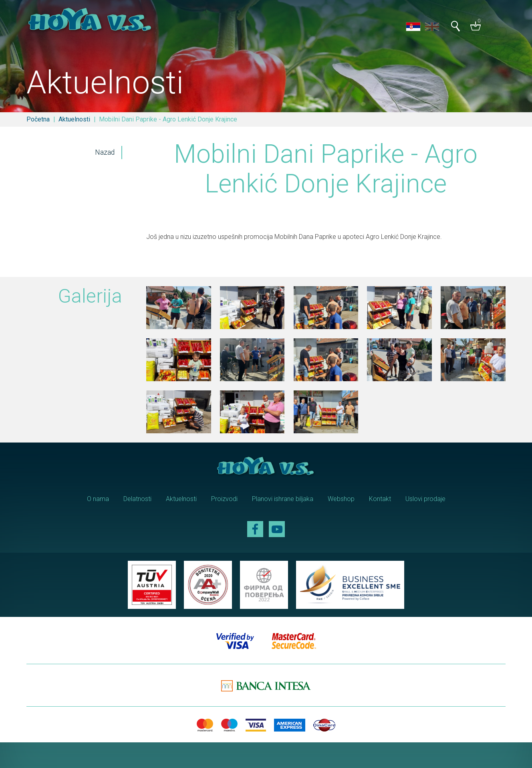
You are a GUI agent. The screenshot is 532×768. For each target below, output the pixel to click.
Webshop (341, 499)
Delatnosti (137, 499)
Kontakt (380, 499)
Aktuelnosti (74, 119)
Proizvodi (224, 499)
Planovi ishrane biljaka (283, 499)
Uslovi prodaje (425, 499)
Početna (38, 119)
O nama (98, 499)
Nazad (105, 152)
